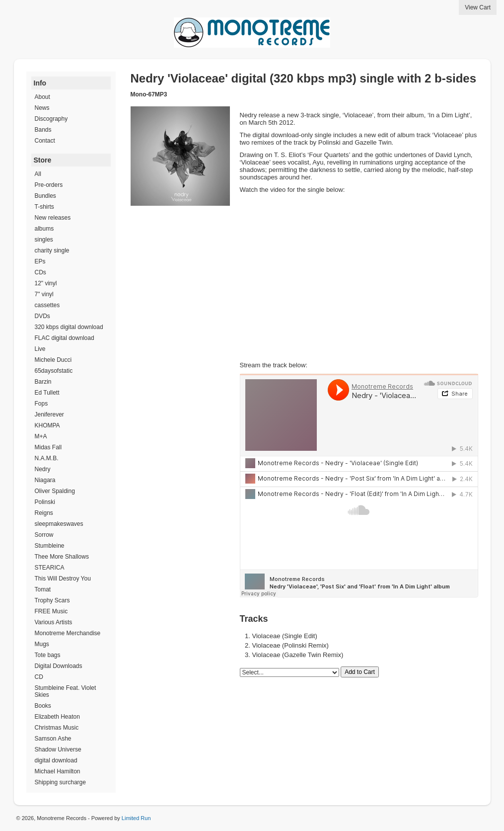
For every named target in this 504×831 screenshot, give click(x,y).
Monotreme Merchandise (68, 633)
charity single (52, 250)
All (38, 174)
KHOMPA (47, 425)
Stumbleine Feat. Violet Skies (66, 691)
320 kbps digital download (69, 327)
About (42, 97)
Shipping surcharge (60, 782)
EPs (40, 261)
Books (43, 706)
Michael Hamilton (58, 771)
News (42, 108)
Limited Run (136, 818)
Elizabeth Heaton (57, 717)
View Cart (478, 7)
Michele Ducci (53, 360)
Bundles (45, 196)
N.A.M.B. (47, 458)
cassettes (47, 305)
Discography (51, 119)
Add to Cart (360, 672)
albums (44, 229)
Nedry (43, 469)
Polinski (45, 502)
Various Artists (54, 622)
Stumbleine (50, 546)
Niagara (45, 480)
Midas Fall (48, 447)
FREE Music (51, 611)
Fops (41, 404)
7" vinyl (44, 294)
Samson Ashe (53, 739)
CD (39, 677)
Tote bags (48, 655)
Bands (43, 130)
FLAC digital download (65, 338)
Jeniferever (49, 415)
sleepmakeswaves (59, 524)
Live (40, 349)
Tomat (43, 589)
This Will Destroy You (63, 579)
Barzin (43, 382)
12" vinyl (46, 283)
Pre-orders (49, 185)
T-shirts (44, 207)
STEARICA (50, 568)
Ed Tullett (47, 393)
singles (44, 240)
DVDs (42, 316)
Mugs (42, 644)
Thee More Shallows (62, 557)
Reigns (44, 513)
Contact (45, 141)
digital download (56, 760)
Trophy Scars (52, 600)
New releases (53, 218)
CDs (40, 272)
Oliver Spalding (55, 491)
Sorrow (44, 535)
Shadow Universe (58, 749)
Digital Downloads (59, 666)
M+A (41, 436)
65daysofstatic (54, 371)
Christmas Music (57, 728)
